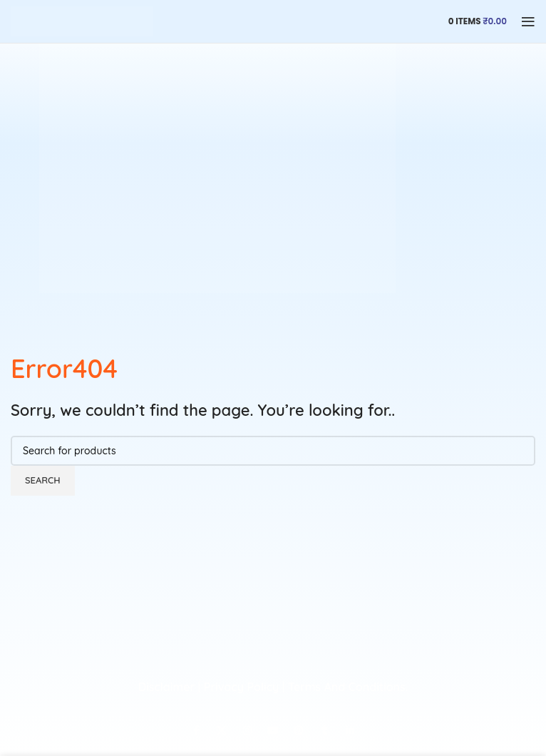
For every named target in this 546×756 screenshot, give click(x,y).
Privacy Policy (241, 687)
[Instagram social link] (247, 731)
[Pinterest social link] (299, 731)
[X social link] (222, 731)
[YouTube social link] (273, 731)
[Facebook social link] (196, 731)
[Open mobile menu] (528, 21)
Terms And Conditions (347, 687)
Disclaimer (167, 687)
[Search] (273, 451)
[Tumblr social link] (324, 731)
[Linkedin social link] (350, 731)
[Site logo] (82, 21)
